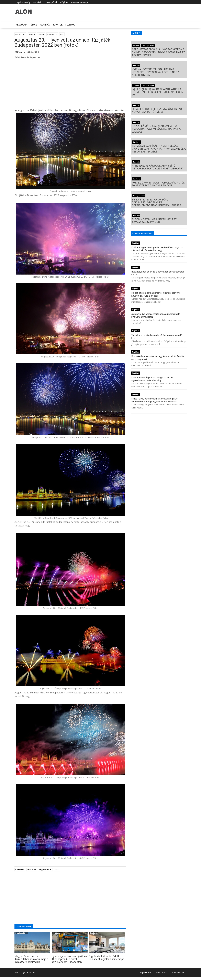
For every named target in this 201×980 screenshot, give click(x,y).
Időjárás (64, 2)
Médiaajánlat (162, 973)
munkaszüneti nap (79, 2)
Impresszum (146, 973)
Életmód (70, 25)
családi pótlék (51, 2)
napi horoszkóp (23, 2)
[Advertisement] (70, 85)
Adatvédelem (178, 973)
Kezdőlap (21, 25)
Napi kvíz (37, 2)
